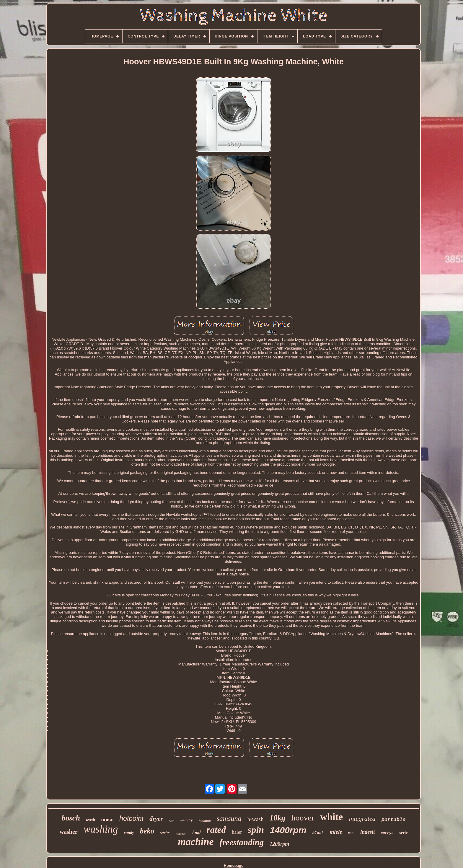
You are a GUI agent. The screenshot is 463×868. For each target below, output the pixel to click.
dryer (156, 819)
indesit (367, 832)
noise (107, 820)
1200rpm (279, 844)
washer (69, 832)
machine (196, 842)
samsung (229, 818)
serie (403, 833)
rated (216, 830)
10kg (277, 818)
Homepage (234, 865)
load (196, 832)
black (318, 833)
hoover (303, 818)
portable (394, 820)
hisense (205, 821)
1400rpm (288, 830)
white (331, 817)
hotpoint (131, 818)
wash (91, 820)
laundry (187, 820)
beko (147, 831)
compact (181, 834)
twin (172, 821)
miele (336, 832)
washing (101, 829)
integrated (362, 819)
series (165, 833)
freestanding (242, 842)
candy (129, 833)
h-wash (256, 819)
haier (237, 832)
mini (351, 833)
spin (256, 830)
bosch (71, 818)
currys (387, 833)
